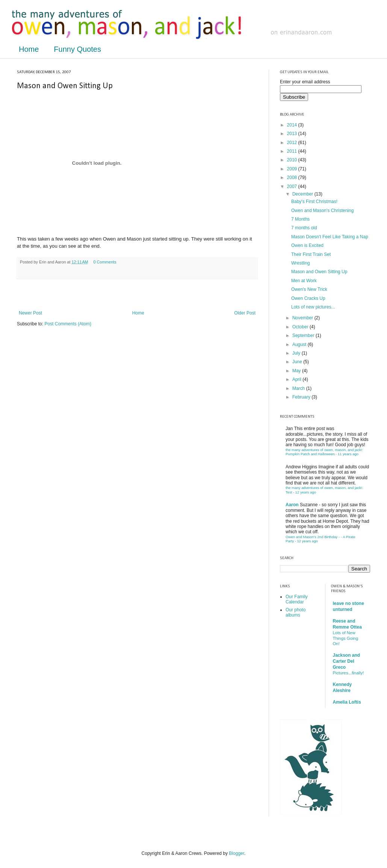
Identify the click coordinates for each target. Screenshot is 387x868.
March (299, 388)
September (304, 335)
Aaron (292, 505)
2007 (293, 187)
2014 (293, 125)
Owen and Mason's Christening (322, 211)
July (297, 353)
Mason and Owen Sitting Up (319, 272)
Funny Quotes (77, 49)
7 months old (304, 228)
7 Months (300, 219)
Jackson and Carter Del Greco (347, 661)
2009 (293, 169)
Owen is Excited (307, 245)
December (303, 194)
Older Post (245, 313)
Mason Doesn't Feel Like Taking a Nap (330, 237)
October (301, 327)
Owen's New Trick (309, 289)
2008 (293, 178)
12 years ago (306, 492)
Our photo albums (296, 612)
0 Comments (105, 262)
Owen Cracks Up (308, 298)
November (303, 318)
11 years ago (348, 454)
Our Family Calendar (297, 599)
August (300, 344)
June (298, 362)
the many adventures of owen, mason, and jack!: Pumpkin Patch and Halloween (324, 452)
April (297, 379)
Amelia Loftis (347, 702)
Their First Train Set (311, 254)
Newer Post (30, 313)
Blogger (237, 853)
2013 (293, 134)
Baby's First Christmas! (314, 202)
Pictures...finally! (348, 673)
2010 (293, 160)
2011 (293, 151)
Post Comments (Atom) (68, 324)
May (297, 371)
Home (29, 49)
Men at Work (304, 281)
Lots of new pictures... (313, 307)
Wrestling (301, 263)
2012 (293, 143)
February (302, 397)
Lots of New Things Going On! (346, 638)
